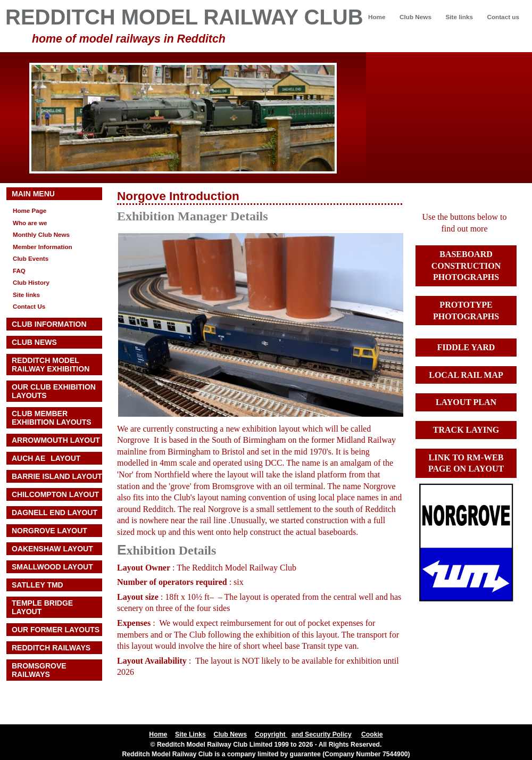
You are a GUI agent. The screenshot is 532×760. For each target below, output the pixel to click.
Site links (459, 17)
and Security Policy (322, 734)
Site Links (190, 734)
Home (377, 17)
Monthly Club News (41, 234)
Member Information (43, 247)
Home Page (30, 210)
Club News (415, 17)
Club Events (31, 258)
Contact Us (29, 306)
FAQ (19, 271)
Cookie (372, 734)
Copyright (271, 734)
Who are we (30, 223)
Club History (31, 282)
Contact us (503, 17)
